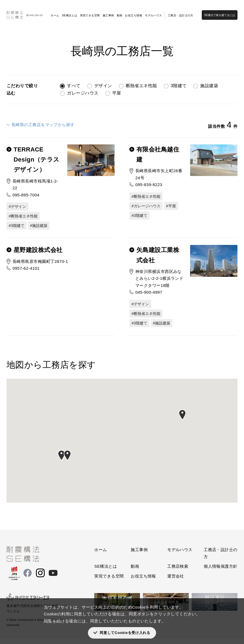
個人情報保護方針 (221, 572)
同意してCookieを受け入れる (125, 633)
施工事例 (108, 11)
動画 (120, 11)
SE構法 (13, 27)
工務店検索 (32, 27)
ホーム (55, 11)
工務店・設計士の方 (181, 11)
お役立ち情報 (134, 11)
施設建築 (209, 86)
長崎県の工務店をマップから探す (43, 125)
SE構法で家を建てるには (223, 11)
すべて (74, 86)
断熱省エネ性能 (141, 86)
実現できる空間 (90, 11)
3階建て (179, 86)
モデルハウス (153, 11)
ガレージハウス (83, 93)
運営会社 (176, 581)
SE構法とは (69, 11)
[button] (61, 461)
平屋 (117, 93)
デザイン (103, 86)
